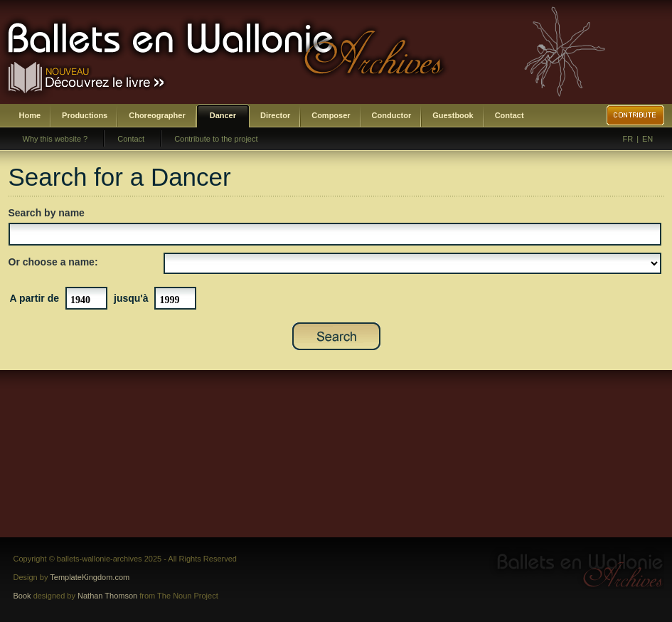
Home (30, 115)
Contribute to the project (216, 139)
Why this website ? (55, 139)
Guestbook (453, 115)
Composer (331, 115)
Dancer (223, 115)
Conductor (392, 115)
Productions (85, 115)
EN (647, 139)
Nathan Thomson (107, 596)
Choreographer (157, 115)
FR (628, 139)
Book (22, 596)
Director (275, 115)
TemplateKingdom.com (90, 577)
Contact (510, 115)
